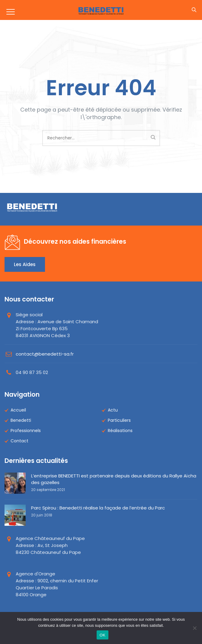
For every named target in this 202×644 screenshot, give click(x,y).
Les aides (25, 264)
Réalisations (120, 431)
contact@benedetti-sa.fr (45, 354)
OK (103, 635)
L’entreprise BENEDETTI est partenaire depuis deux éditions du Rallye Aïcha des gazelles (114, 479)
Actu (113, 410)
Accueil (18, 410)
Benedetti (21, 420)
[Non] (194, 628)
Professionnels (26, 431)
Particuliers (119, 420)
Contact (19, 441)
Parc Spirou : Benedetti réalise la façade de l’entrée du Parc (98, 508)
